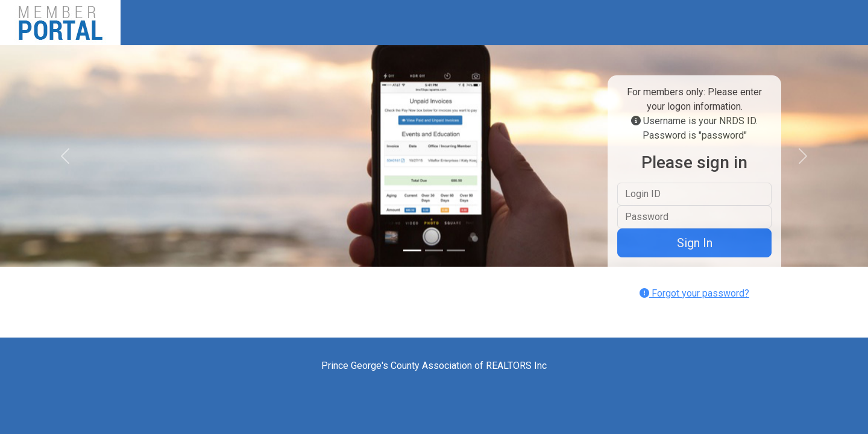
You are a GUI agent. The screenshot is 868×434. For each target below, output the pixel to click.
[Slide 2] (434, 250)
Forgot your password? (694, 293)
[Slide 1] (412, 250)
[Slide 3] (456, 250)
